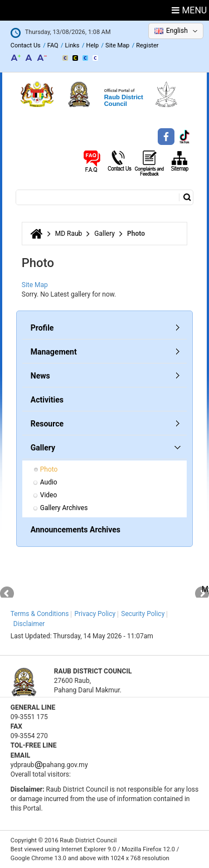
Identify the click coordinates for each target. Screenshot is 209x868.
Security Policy (143, 614)
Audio (49, 482)
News (40, 376)
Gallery (104, 234)
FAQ (53, 45)
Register (147, 45)
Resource (47, 424)
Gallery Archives (64, 508)
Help (93, 45)
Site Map (117, 45)
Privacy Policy (95, 614)
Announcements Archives (76, 530)
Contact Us (26, 45)
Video (49, 495)
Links (72, 45)
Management (54, 352)
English (177, 31)
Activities (47, 400)
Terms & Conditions (40, 614)
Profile (42, 328)
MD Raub (69, 234)
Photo (49, 469)
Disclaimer (29, 624)
